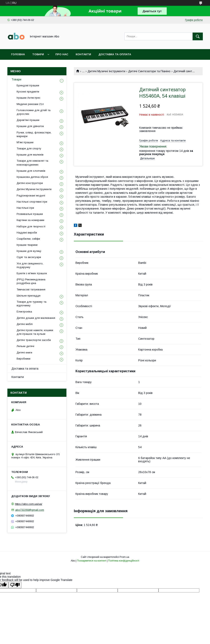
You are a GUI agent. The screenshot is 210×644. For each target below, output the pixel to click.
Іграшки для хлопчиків (31, 171)
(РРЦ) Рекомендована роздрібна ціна (31, 281)
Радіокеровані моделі (31, 196)
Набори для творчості (31, 226)
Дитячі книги (24, 352)
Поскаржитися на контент (92, 561)
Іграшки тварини (27, 245)
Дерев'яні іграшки (28, 120)
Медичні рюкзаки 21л (30, 104)
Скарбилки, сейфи (28, 239)
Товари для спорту (29, 148)
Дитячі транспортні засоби (34, 340)
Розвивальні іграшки (30, 214)
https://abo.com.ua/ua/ (29, 504)
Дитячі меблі (25, 324)
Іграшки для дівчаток (30, 126)
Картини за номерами (30, 220)
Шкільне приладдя (29, 296)
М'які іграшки (25, 142)
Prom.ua (124, 557)
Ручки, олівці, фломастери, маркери (34, 134)
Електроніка (24, 312)
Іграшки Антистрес (29, 98)
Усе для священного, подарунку (30, 265)
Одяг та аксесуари (29, 257)
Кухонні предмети (28, 92)
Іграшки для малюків (30, 155)
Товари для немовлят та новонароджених (32, 163)
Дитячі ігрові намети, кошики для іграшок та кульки (35, 332)
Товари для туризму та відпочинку (31, 304)
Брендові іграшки (28, 85)
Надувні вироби (27, 233)
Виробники (23, 359)
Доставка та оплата (115, 54)
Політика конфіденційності (124, 561)
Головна (18, 54)
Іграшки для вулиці (29, 251)
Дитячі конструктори (30, 183)
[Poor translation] (15, 585)
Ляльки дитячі (25, 346)
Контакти (83, 54)
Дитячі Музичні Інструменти (106, 71)
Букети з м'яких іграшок (32, 273)
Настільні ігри (25, 208)
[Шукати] (198, 36)
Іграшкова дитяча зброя (32, 177)
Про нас (62, 54)
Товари (38, 54)
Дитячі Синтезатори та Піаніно (149, 71)
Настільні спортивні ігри (32, 202)
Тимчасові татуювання (31, 289)
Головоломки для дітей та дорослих (34, 112)
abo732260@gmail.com (30, 510)
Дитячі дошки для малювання (36, 318)
